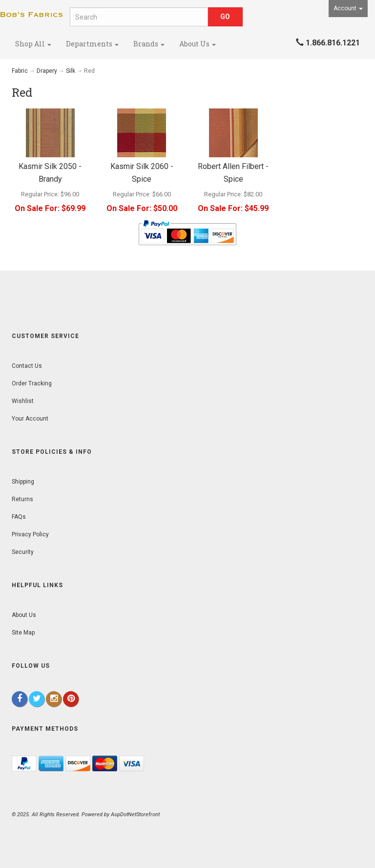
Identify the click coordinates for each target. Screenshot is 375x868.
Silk (71, 71)
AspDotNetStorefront (135, 815)
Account (348, 8)
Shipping (23, 482)
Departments (92, 44)
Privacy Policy (30, 534)
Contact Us (27, 366)
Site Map (23, 633)
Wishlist (23, 401)
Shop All (33, 44)
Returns (22, 499)
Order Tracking (32, 383)
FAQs (19, 517)
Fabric (20, 71)
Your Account (30, 419)
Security (23, 552)
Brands (149, 44)
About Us (198, 44)
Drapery (47, 71)
